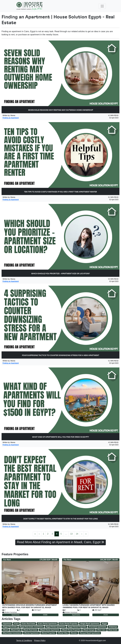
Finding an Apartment (11, 118)
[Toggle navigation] (102, 6)
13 (71, 534)
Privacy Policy (40, 640)
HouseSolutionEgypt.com (96, 640)
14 (77, 534)
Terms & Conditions (24, 640)
